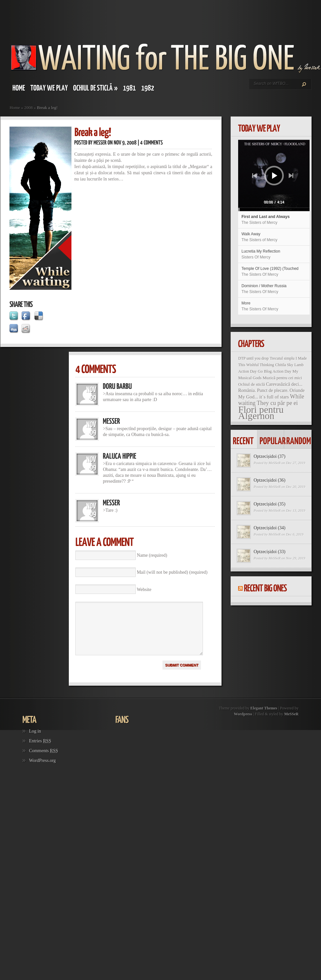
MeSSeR (275, 463)
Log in (35, 741)
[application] (274, 175)
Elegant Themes (264, 718)
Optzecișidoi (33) (269, 552)
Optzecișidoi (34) (269, 528)
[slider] (262, 210)
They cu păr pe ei (277, 403)
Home (15, 108)
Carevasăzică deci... (284, 384)
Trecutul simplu (282, 358)
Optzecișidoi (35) (269, 504)
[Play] (275, 176)
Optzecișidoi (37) (269, 456)
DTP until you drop (253, 358)
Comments (44, 761)
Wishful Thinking (260, 365)
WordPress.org (42, 770)
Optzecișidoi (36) (269, 480)
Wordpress (243, 724)
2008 (28, 108)
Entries (40, 751)
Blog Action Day (278, 371)
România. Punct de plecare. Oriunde (271, 390)
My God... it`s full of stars (263, 397)
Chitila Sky (284, 365)
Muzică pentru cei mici (282, 378)
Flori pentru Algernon (261, 413)
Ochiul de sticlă (252, 384)
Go (260, 371)
